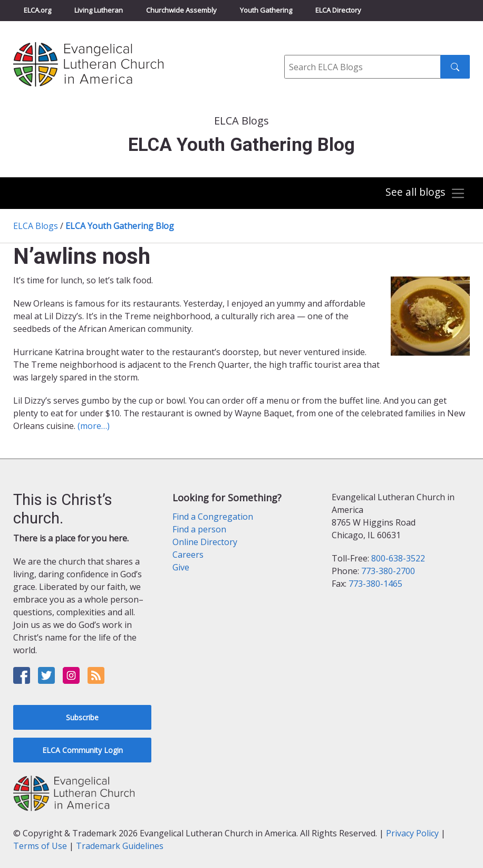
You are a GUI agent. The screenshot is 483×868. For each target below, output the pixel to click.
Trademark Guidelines (120, 846)
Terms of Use (40, 846)
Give (181, 567)
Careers (188, 555)
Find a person (199, 529)
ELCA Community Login (83, 750)
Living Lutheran (99, 10)
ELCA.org (37, 10)
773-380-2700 (388, 571)
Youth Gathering (266, 10)
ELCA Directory (338, 10)
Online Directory (205, 542)
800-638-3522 (398, 558)
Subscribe (82, 717)
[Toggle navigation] (425, 194)
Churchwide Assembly (181, 10)
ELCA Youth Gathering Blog (120, 226)
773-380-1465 (375, 584)
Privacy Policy (412, 833)
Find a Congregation (213, 517)
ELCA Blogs (36, 226)
